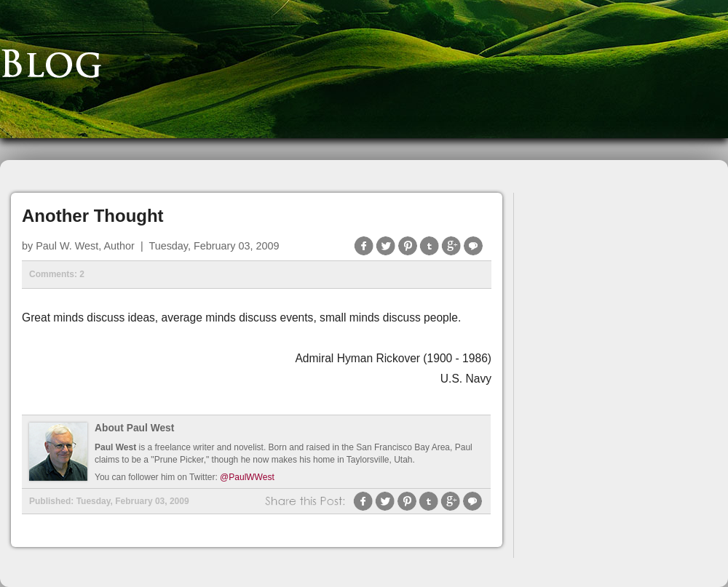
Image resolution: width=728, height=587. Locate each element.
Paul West (115, 447)
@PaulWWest (247, 477)
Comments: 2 (57, 274)
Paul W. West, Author (85, 246)
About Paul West (134, 428)
